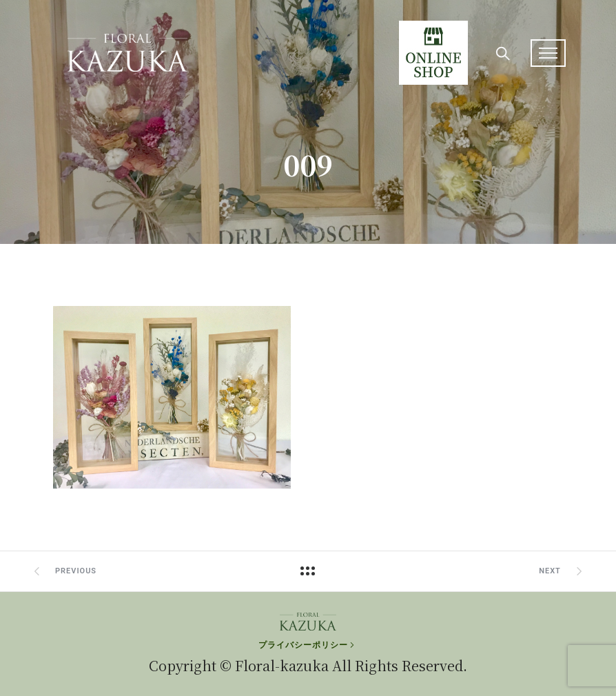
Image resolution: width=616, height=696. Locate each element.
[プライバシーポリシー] (308, 645)
